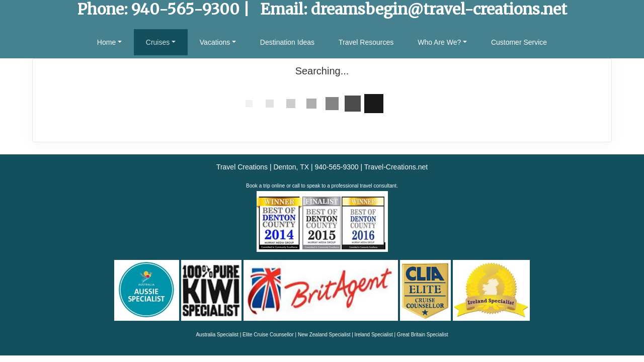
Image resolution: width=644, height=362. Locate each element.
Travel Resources (366, 42)
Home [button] (106, 42)
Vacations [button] (215, 42)
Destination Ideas (287, 42)
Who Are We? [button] (439, 42)
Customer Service (519, 42)
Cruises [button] (158, 42)
